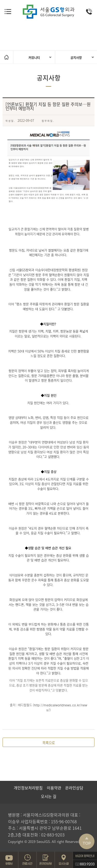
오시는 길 (49, 796)
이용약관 (54, 788)
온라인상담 (74, 788)
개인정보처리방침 (28, 788)
